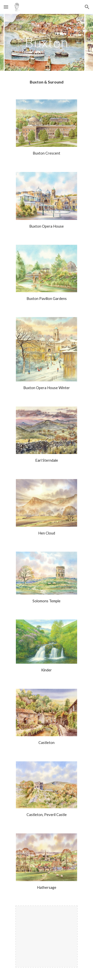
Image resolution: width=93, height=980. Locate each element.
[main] (47, 42)
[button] (6, 7)
